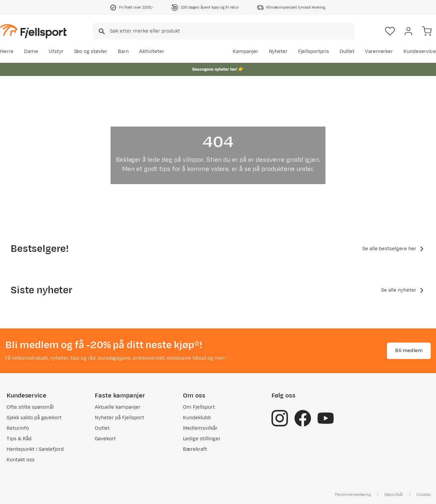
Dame (31, 51)
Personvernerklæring (353, 494)
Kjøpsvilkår (394, 494)
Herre (7, 51)
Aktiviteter (152, 51)
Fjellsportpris (314, 51)
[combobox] (224, 31)
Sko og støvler (91, 51)
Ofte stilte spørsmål (30, 407)
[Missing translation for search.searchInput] (101, 31)
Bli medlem (409, 351)
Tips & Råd (19, 439)
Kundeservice (420, 51)
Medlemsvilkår (200, 428)
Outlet (347, 51)
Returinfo (18, 428)
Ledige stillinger (202, 439)
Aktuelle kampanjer (117, 407)
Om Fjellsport (199, 407)
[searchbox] (232, 31)
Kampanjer (245, 51)
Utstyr (56, 51)
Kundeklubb (197, 418)
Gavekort (105, 439)
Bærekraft (195, 449)
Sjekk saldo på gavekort (34, 418)
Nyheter (278, 51)
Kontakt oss (21, 460)
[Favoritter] (390, 31)
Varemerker (379, 51)
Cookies (424, 494)
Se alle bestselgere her (394, 249)
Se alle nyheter (403, 290)
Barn (123, 51)
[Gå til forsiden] (33, 31)
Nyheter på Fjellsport (119, 418)
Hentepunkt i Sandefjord (35, 449)
